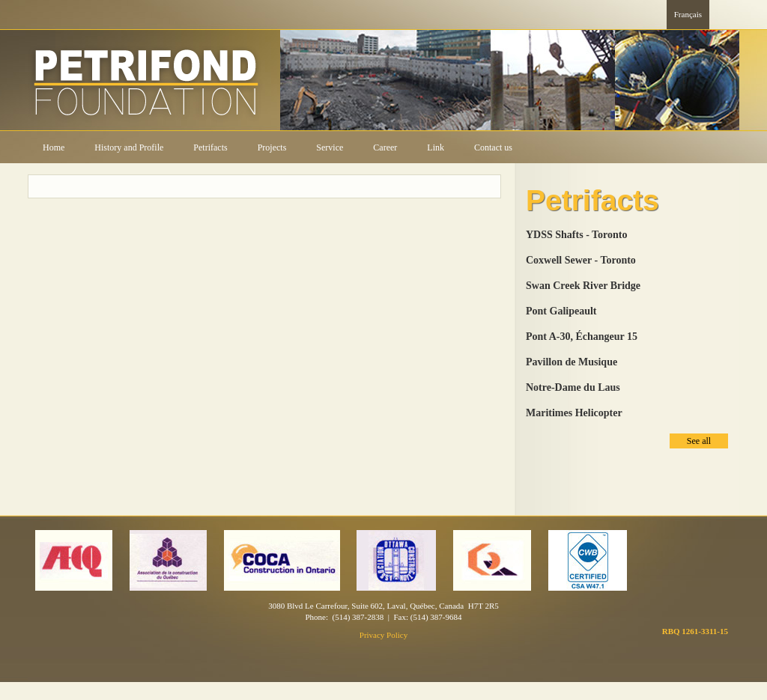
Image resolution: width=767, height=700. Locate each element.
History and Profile (129, 147)
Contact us (493, 147)
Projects (272, 147)
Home (54, 147)
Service (330, 147)
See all (699, 441)
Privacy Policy (383, 635)
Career (385, 147)
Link (436, 147)
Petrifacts (210, 147)
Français (688, 14)
